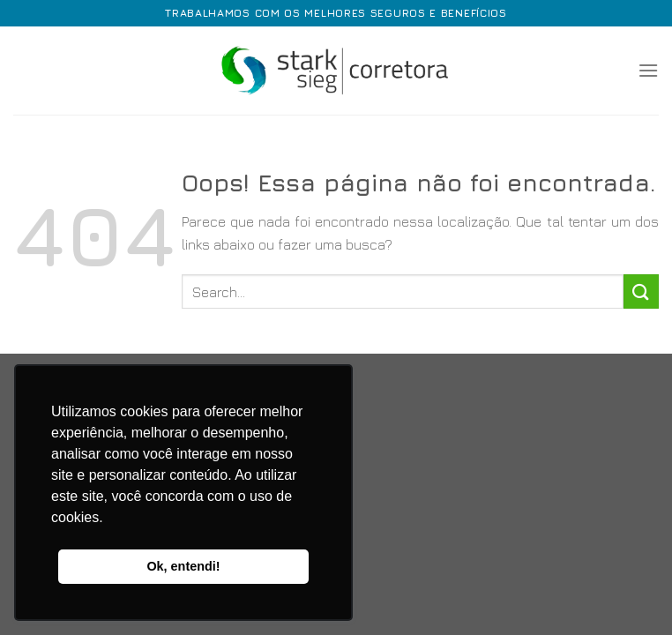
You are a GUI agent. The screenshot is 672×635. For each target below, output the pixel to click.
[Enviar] (641, 291)
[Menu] (648, 70)
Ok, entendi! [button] (183, 566)
